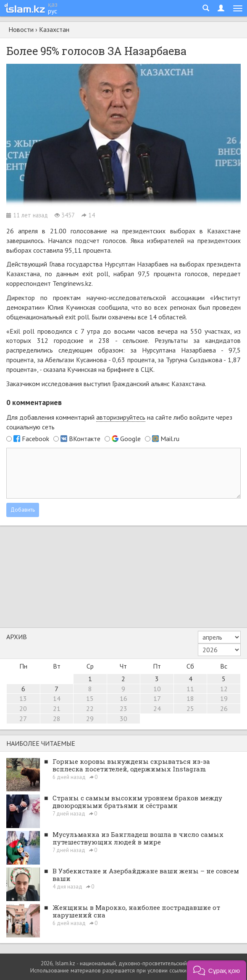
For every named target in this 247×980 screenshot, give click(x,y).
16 (123, 698)
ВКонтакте (85, 439)
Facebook (35, 439)
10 (157, 689)
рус (53, 11)
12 (224, 689)
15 (90, 698)
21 (57, 708)
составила (48, 250)
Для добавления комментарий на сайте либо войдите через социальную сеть (119, 422)
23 (123, 708)
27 (23, 719)
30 (123, 719)
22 (90, 708)
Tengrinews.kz (72, 283)
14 (57, 698)
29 (90, 719)
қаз (53, 4)
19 (224, 698)
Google (130, 439)
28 (57, 719)
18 (190, 698)
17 (157, 698)
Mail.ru (170, 439)
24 (157, 708)
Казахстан (54, 29)
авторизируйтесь (121, 417)
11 (190, 689)
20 (23, 708)
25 (190, 708)
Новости (21, 29)
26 (224, 708)
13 (23, 698)
